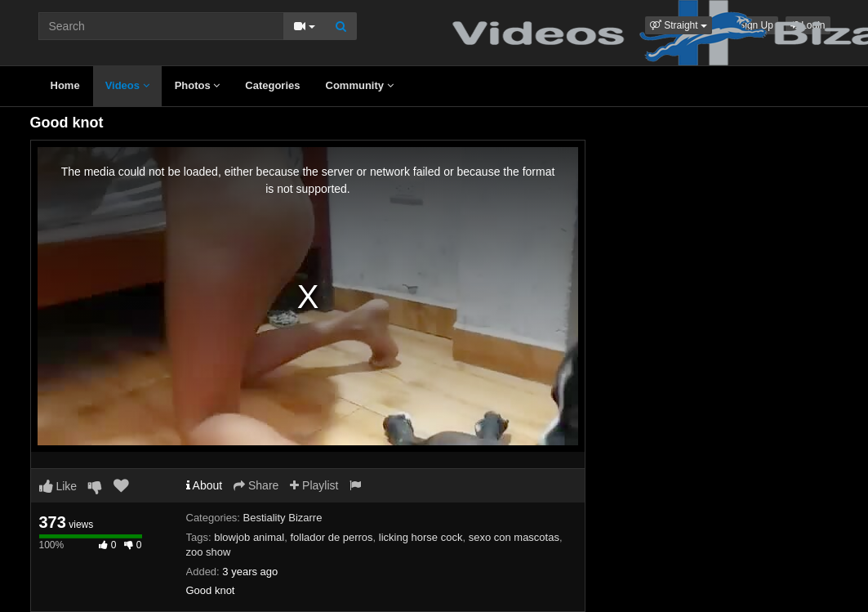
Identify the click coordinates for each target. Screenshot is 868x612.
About (205, 485)
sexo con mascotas (514, 537)
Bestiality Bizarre (283, 518)
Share (256, 485)
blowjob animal (249, 537)
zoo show (209, 552)
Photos (198, 85)
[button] (679, 25)
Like (58, 486)
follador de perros (331, 537)
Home (65, 85)
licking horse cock (421, 537)
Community (360, 85)
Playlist (314, 485)
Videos (127, 85)
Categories (272, 85)
